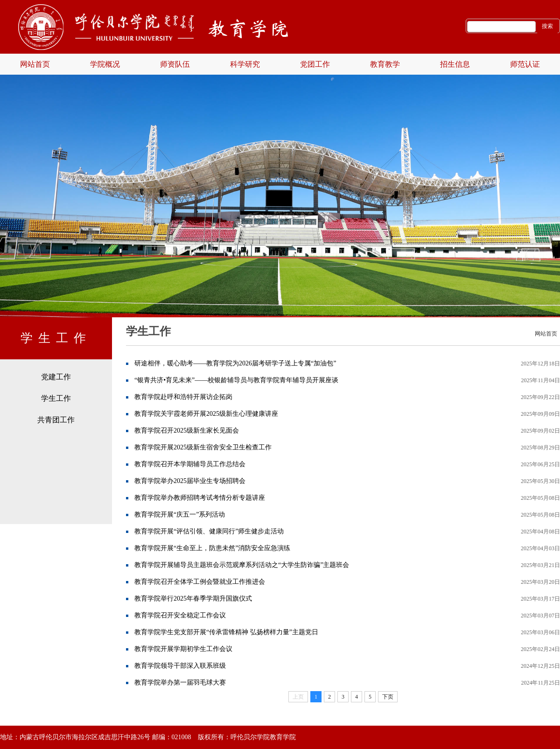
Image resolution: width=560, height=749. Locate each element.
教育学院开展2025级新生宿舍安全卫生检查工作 (203, 447)
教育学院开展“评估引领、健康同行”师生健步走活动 (209, 531)
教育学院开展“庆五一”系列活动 (180, 514)
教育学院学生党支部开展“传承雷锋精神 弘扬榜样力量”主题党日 (226, 632)
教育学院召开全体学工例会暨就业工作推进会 (200, 582)
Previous (26, 175)
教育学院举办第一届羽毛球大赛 (180, 682)
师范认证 (525, 64)
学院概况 (105, 64)
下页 (388, 697)
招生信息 (455, 64)
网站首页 (35, 64)
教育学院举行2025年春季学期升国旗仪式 (193, 598)
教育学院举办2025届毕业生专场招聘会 (190, 481)
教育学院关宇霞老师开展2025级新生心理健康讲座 (206, 414)
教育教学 (385, 64)
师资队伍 (175, 64)
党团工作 (315, 64)
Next (534, 175)
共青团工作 (56, 420)
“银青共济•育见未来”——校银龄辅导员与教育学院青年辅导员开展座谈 (236, 380)
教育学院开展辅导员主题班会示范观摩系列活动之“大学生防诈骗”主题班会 (242, 565)
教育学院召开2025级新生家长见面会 (187, 430)
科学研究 (245, 64)
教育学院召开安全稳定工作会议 (180, 615)
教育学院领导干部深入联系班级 (180, 666)
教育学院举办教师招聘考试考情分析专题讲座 (200, 498)
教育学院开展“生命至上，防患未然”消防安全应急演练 (212, 548)
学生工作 (56, 398)
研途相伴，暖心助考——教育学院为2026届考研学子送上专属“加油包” (235, 363)
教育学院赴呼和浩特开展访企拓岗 (183, 397)
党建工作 (56, 377)
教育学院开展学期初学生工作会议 (183, 649)
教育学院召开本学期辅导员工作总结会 (190, 464)
